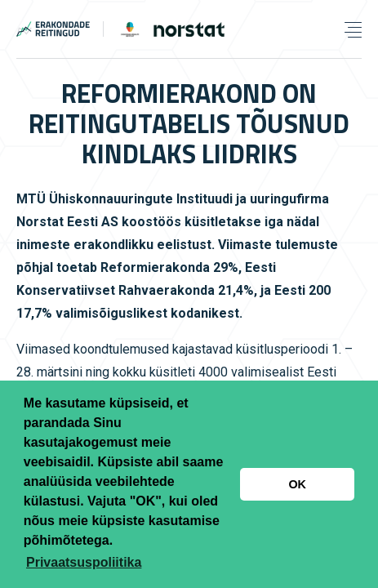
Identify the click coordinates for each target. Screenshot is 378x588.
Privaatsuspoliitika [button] (84, 562)
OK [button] (297, 484)
